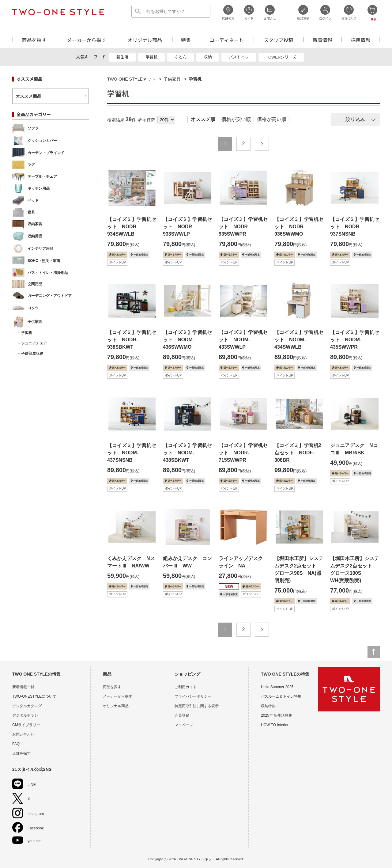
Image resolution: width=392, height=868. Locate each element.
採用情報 (361, 40)
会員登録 (182, 715)
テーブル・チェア (35, 177)
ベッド (25, 200)
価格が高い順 (272, 119)
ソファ (25, 129)
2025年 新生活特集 (277, 715)
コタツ (25, 308)
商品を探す (34, 40)
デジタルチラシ (25, 715)
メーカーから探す (86, 40)
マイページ (184, 725)
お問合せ (270, 13)
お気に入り (349, 13)
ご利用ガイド (186, 687)
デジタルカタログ (27, 706)
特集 (186, 40)
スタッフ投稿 (278, 40)
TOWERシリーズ (281, 57)
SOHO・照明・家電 (36, 261)
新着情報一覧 (23, 687)
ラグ (24, 165)
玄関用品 (27, 284)
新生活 (122, 57)
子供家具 (27, 322)
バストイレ (239, 57)
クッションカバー (35, 141)
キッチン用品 (31, 189)
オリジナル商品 (145, 40)
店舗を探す (21, 753)
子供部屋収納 (32, 354)
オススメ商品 (28, 96)
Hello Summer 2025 (277, 687)
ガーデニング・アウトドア (42, 296)
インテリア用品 (33, 248)
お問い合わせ (23, 734)
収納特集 (268, 706)
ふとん (181, 57)
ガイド (249, 13)
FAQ (16, 744)
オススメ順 (203, 119)
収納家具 (27, 224)
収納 (208, 57)
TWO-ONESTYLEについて (34, 696)
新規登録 (303, 13)
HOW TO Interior (275, 725)
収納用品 (27, 236)
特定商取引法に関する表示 (197, 706)
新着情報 (322, 40)
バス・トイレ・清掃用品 (40, 273)
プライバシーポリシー (193, 696)
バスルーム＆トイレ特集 (281, 696)
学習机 (151, 57)
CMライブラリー (26, 725)
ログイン (325, 13)
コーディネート (226, 40)
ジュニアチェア (34, 343)
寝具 (24, 212)
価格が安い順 (236, 119)
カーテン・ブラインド (38, 153)
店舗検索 (228, 13)
